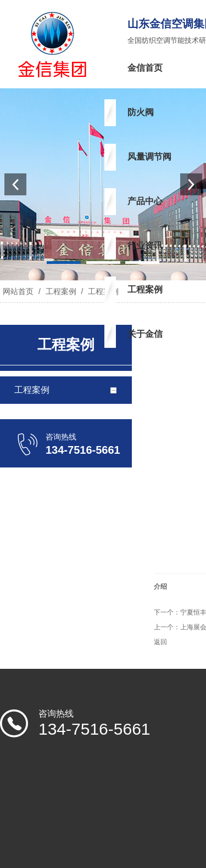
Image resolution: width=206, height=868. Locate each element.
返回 (160, 642)
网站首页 (18, 291)
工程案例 (61, 291)
